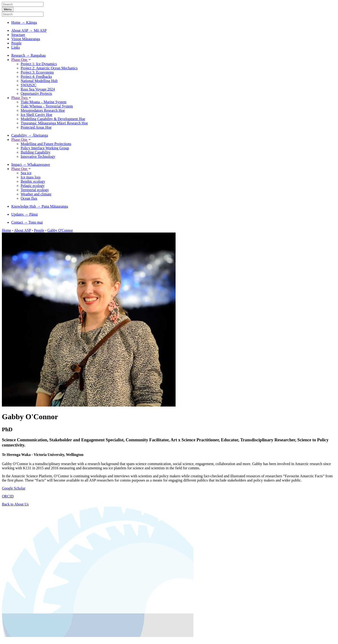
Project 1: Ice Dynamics (39, 64)
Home (6, 230)
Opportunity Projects (36, 93)
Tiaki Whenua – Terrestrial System (47, 106)
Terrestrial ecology (35, 190)
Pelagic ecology (33, 186)
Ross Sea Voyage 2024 (38, 89)
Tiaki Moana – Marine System (44, 102)
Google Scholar (14, 488)
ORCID (8, 496)
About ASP (23, 230)
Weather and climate (36, 194)
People (16, 43)
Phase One (21, 60)
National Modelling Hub (39, 81)
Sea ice (26, 173)
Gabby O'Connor (60, 230)
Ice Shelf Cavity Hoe (36, 115)
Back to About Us (15, 504)
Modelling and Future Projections (46, 144)
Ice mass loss (31, 177)
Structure (18, 35)
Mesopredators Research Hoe (43, 110)
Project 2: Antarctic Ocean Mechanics (49, 68)
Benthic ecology (33, 181)
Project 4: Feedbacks (36, 77)
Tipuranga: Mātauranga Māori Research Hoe (54, 123)
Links (15, 47)
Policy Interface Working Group (45, 148)
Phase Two (21, 98)
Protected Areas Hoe (36, 127)
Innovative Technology (38, 156)
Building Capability (36, 152)
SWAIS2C (29, 85)
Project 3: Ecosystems (37, 72)
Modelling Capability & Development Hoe (53, 119)
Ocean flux (29, 198)
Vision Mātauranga (26, 39)
